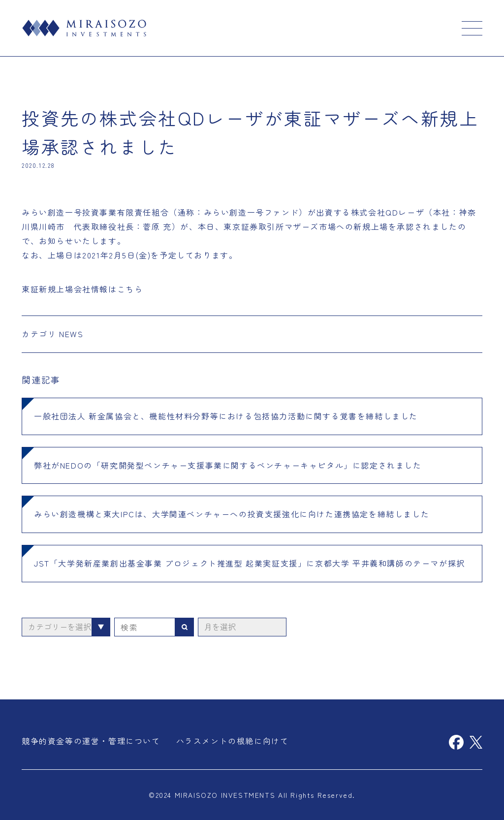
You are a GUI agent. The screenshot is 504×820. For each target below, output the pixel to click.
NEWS (71, 334)
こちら (130, 289)
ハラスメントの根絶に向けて (233, 741)
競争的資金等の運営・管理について (91, 741)
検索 (185, 627)
